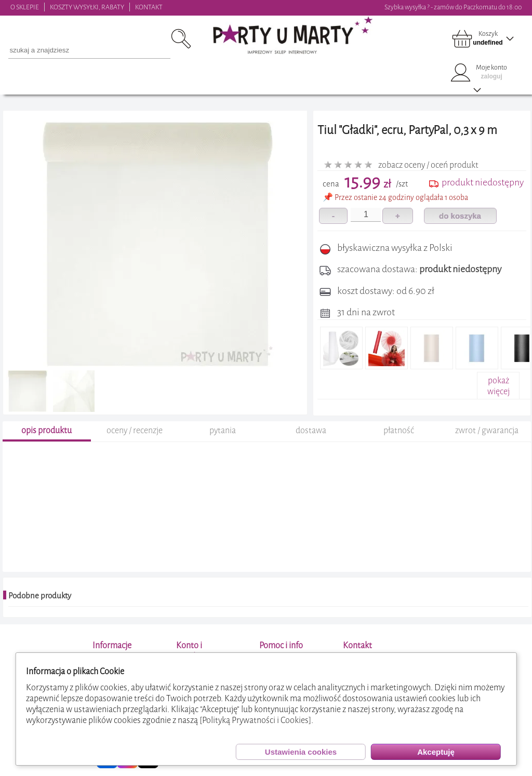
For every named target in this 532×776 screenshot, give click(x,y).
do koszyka (460, 216)
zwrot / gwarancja (487, 432)
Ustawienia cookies (301, 752)
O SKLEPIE (25, 7)
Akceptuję (436, 752)
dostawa (311, 432)
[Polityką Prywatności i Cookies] (255, 720)
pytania (223, 432)
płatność (399, 432)
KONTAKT (149, 7)
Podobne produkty (40, 597)
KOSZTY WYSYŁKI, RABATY (87, 7)
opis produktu (46, 432)
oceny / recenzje (135, 432)
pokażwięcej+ (498, 391)
